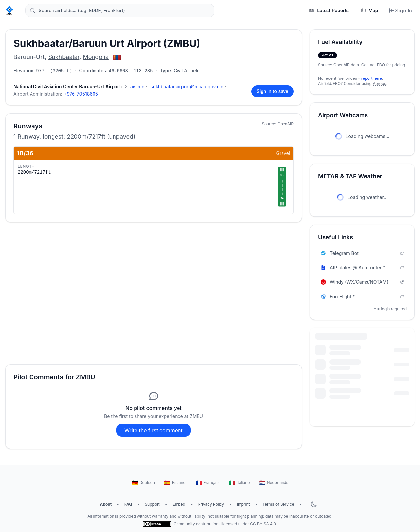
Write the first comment (153, 430)
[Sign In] (400, 11)
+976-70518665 (81, 94)
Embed (179, 504)
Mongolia (96, 57)
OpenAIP (285, 124)
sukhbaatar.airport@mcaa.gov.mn (187, 87)
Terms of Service (278, 504)
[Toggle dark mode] (314, 504)
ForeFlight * (362, 296)
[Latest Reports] (329, 11)
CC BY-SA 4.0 (263, 524)
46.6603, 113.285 (131, 71)
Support (152, 504)
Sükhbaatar (64, 57)
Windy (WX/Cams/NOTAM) (362, 282)
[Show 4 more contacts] (71, 87)
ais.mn (137, 87)
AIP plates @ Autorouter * (362, 267)
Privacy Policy (211, 504)
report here (372, 78)
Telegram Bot (362, 253)
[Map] (369, 11)
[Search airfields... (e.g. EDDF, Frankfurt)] (120, 11)
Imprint (243, 504)
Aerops (379, 84)
